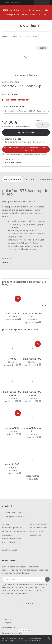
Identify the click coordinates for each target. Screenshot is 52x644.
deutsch (7, 619)
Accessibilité (35, 535)
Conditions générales (12, 528)
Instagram (26, 603)
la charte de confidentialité (15, 587)
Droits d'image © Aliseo (26, 75)
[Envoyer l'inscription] (47, 579)
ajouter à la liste (13, 139)
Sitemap (6, 524)
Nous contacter (37, 531)
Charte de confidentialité (14, 531)
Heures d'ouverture (38, 528)
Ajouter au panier (26, 132)
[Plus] (47, 125)
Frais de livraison (10, 542)
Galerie (42, 48)
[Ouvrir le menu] (6, 26)
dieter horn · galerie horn (29, 26)
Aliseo (14, 36)
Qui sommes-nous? (38, 524)
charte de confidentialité (30, 641)
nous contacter (13, 163)
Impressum (7, 535)
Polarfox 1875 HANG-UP (29, 36)
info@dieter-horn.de (14, 517)
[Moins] (38, 125)
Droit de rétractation (12, 539)
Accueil (5, 36)
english (7, 623)
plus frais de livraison (23, 126)
